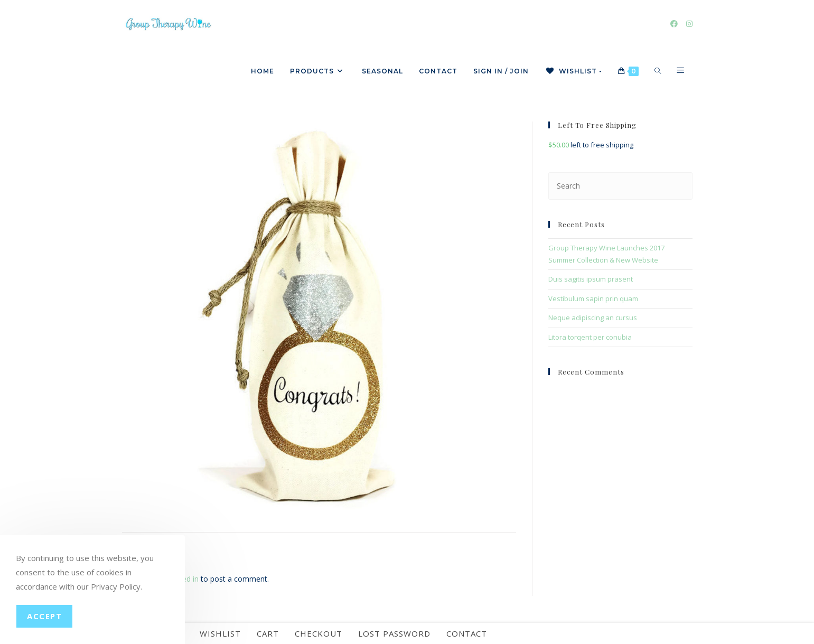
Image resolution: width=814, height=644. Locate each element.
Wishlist (220, 633)
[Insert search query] (620, 186)
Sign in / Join (501, 71)
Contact (467, 633)
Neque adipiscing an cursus (593, 318)
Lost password (394, 633)
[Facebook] (674, 24)
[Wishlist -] (573, 71)
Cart (268, 633)
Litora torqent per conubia (590, 337)
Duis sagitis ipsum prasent (591, 279)
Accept (44, 616)
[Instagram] (689, 24)
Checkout (319, 633)
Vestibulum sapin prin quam (593, 298)
